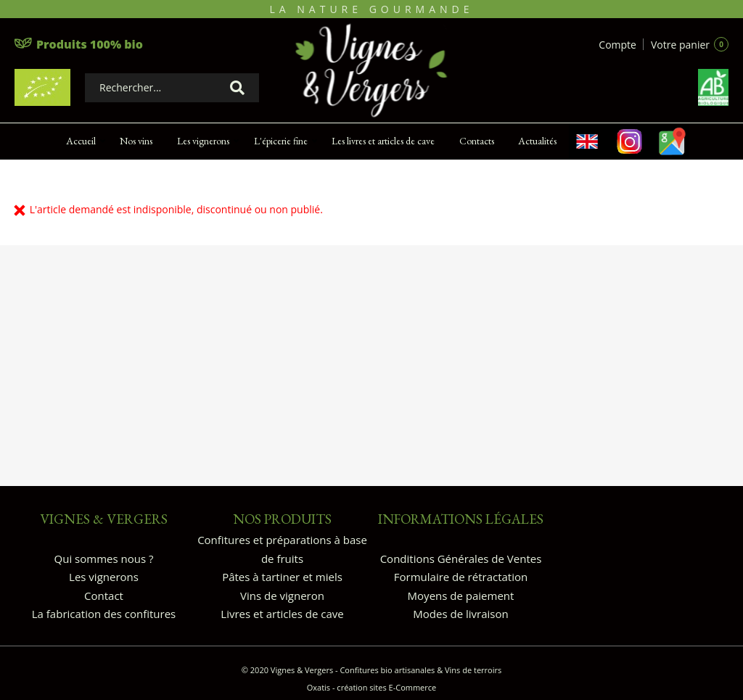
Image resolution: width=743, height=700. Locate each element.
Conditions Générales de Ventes (461, 559)
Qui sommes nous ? (104, 559)
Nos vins (136, 141)
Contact (104, 596)
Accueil (81, 141)
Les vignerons (203, 141)
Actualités (537, 141)
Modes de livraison (460, 614)
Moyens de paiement (461, 596)
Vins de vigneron (282, 596)
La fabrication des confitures (104, 614)
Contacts (477, 141)
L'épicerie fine (281, 141)
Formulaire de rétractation (461, 577)
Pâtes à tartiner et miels (282, 577)
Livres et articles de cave (282, 614)
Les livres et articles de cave (383, 141)
